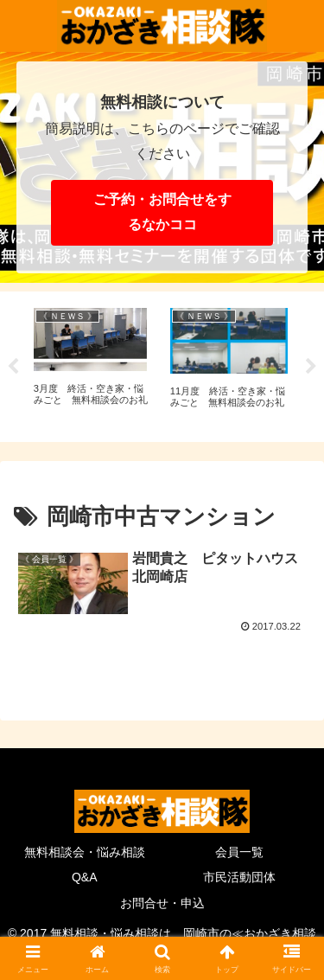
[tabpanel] (92, 364)
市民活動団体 (239, 877)
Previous (13, 367)
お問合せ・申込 (162, 903)
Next (311, 367)
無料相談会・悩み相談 (85, 852)
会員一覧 (239, 852)
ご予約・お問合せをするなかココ (162, 212)
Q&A (85, 877)
